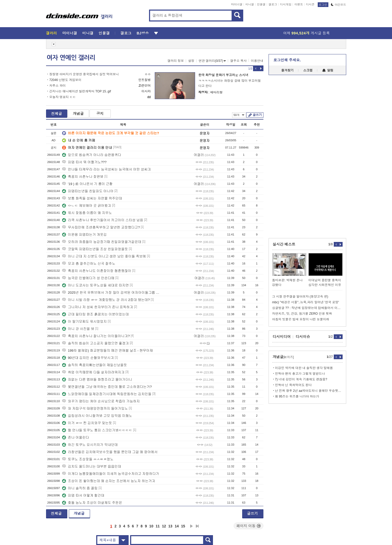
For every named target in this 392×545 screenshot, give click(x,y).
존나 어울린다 (76, 437)
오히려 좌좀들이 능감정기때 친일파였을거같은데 (102, 242)
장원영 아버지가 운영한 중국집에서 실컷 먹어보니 (84, 74)
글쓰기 (257, 115)
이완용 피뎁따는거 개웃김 (84, 235)
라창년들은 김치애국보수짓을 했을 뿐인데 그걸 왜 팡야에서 (110, 452)
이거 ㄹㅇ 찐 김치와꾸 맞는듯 (87, 423)
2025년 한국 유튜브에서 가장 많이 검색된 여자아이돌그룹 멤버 (112, 293)
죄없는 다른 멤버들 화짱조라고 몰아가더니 (97, 380)
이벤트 (299, 4)
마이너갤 (237, 4)
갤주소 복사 (238, 61)
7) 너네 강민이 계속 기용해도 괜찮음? (301, 379)
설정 (191, 61)
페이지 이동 (249, 526)
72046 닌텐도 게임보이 (65, 80)
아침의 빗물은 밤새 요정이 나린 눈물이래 (301, 319)
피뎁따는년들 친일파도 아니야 (88, 191)
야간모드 (339, 5)
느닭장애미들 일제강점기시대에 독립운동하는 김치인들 (107, 394)
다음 (191, 526)
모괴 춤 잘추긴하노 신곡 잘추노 (89, 264)
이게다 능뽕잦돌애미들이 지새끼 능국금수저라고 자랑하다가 (110, 474)
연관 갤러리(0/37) (212, 61)
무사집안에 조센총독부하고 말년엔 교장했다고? (101, 227)
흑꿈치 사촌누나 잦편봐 (83, 177)
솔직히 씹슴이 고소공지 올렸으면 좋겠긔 (95, 343)
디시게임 (286, 4)
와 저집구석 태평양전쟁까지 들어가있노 (95, 408)
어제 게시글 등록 (307, 33)
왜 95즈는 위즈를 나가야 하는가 (297, 396)
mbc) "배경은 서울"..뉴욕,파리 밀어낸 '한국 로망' (306, 302)
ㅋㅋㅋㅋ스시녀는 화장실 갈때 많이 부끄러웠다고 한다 (230, 83)
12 (164, 526)
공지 (100, 114)
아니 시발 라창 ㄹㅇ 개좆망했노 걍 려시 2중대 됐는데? (106, 300)
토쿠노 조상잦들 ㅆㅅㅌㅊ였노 (88, 459)
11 (158, 526)
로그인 (323, 5)
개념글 (78, 114)
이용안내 (257, 61)
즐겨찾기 (287, 70)
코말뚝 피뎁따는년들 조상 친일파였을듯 (95, 249)
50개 (239, 115)
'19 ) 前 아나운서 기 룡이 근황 (87, 184)
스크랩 (308, 70)
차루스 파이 (58, 86)
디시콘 (310, 4)
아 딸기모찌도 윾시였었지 (84, 322)
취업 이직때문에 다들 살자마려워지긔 (93, 372)
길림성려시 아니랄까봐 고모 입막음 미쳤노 (97, 416)
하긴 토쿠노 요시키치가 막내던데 (90, 445)
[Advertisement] (23, 197)
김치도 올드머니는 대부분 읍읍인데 (92, 466)
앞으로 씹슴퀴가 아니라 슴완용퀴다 (92, 155)
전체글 (57, 114)
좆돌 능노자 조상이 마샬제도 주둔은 (92, 503)
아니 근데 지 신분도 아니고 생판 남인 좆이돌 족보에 (104, 256)
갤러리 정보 (176, 61)
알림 (328, 70)
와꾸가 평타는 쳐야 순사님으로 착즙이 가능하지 (101, 401)
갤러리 (52, 33)
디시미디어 (282, 337)
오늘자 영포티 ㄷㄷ (63, 97)
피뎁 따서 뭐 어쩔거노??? (84, 162)
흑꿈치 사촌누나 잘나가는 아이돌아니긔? (96, 336)
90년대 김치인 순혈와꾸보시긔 (88, 358)
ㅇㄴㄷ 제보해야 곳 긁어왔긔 (87, 206)
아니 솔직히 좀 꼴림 (80, 488)
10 (151, 526)
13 (171, 526)
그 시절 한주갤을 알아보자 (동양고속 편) (300, 297)
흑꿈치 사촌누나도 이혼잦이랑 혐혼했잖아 (97, 271)
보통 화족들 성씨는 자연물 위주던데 (92, 198)
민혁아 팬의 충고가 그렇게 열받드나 (300, 374)
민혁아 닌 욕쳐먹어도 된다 (293, 385)
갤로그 (273, 4)
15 (183, 526)
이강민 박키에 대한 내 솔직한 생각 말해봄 (304, 368)
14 (177, 526)
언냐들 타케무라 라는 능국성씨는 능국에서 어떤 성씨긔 (106, 169)
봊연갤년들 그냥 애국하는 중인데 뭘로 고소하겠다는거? (107, 387)
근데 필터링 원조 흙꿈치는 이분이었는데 (95, 314)
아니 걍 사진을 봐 (78, 329)
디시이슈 (303, 337)
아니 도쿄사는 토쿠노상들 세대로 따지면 (95, 285)
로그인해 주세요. (287, 60)
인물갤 (261, 4)
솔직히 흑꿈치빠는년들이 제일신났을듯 (94, 365)
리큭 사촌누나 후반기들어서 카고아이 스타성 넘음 (103, 220)
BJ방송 (143, 33)
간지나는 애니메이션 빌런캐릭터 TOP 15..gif (80, 91)
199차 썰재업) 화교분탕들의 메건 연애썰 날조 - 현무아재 (108, 351)
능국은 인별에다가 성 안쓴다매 (88, 278)
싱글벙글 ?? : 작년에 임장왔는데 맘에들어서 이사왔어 (307, 308)
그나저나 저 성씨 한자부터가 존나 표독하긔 (98, 307)
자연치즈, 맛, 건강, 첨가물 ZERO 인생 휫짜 (302, 314)
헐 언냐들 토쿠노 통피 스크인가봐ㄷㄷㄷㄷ (97, 430)
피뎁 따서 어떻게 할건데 (83, 495)
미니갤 (250, 4)
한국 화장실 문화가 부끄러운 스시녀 (223, 75)
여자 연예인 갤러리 (71, 58)
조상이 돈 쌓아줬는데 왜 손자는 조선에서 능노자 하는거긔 (109, 481)
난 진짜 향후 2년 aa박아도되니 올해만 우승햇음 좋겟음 (309, 391)
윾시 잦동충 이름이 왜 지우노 (87, 213)
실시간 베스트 (284, 244)
